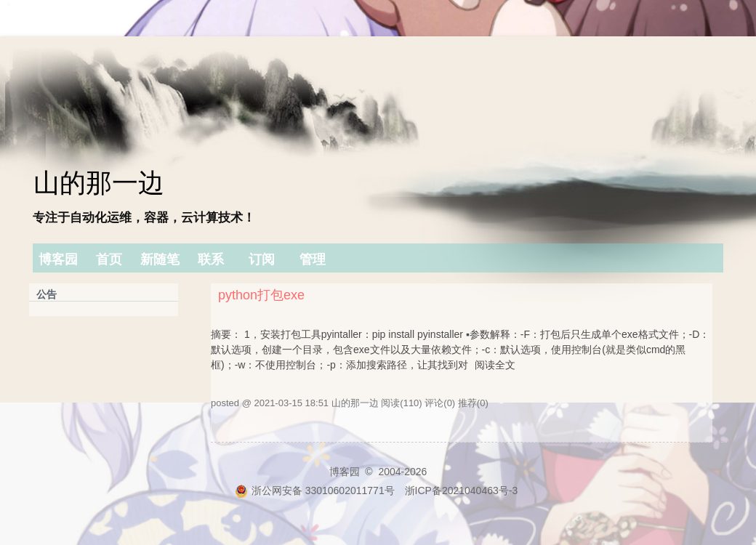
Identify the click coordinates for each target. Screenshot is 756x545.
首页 (109, 259)
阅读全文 (495, 365)
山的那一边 (99, 183)
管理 (313, 259)
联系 (211, 259)
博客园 (58, 259)
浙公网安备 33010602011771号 (315, 490)
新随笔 (160, 259)
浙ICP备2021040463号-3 (462, 490)
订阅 (262, 259)
